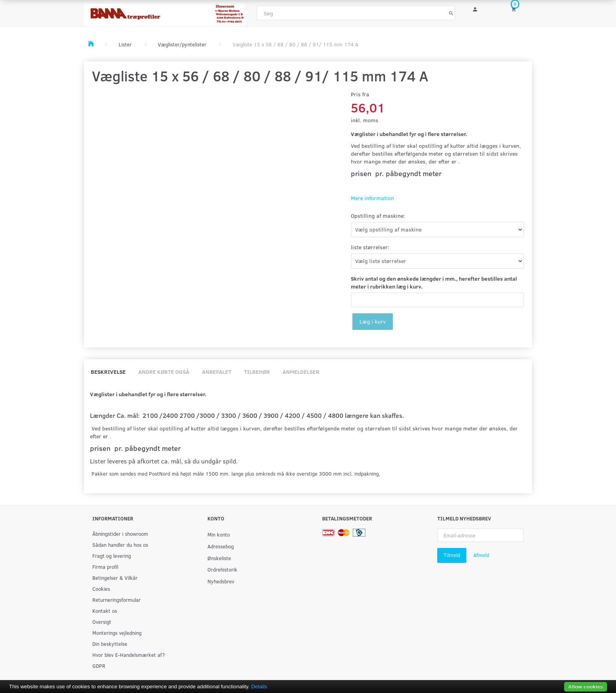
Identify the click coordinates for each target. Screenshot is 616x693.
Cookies (101, 589)
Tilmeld (452, 555)
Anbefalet (217, 372)
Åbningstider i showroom (120, 534)
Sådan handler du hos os (120, 545)
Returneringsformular (116, 600)
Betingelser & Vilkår (115, 578)
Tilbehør (257, 372)
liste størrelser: (370, 247)
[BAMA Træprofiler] (164, 12)
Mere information (372, 198)
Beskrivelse (108, 372)
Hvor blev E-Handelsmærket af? (129, 655)
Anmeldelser (301, 372)
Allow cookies (586, 687)
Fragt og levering (112, 556)
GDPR (99, 666)
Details (259, 687)
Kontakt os (105, 611)
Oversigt (102, 622)
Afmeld (481, 555)
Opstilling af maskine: (378, 216)
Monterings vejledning (117, 633)
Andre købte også (164, 372)
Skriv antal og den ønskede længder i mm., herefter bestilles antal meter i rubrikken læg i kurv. (434, 282)
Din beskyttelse (110, 644)
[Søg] (451, 13)
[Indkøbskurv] (519, 9)
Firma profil (105, 567)
